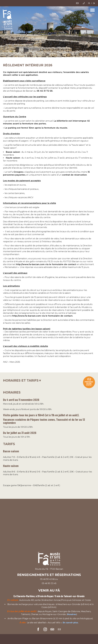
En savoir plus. (71, 623)
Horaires (72, 614)
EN (94, 3)
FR (89, 3)
